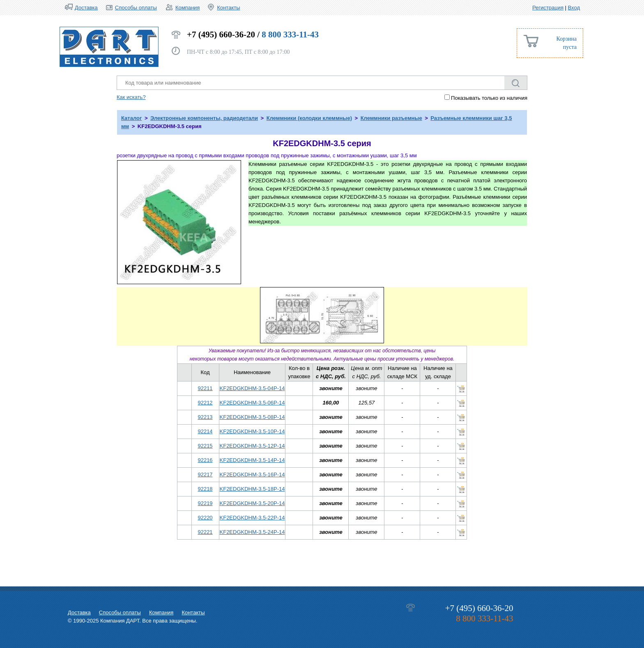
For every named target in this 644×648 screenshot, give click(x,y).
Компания (188, 8)
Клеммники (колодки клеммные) (309, 118)
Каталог (131, 118)
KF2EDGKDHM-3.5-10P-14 (252, 431)
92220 (205, 518)
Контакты (228, 8)
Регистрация (548, 8)
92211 (205, 388)
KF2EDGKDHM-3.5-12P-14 (252, 446)
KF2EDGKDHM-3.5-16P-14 (252, 475)
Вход (574, 8)
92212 (205, 403)
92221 (205, 532)
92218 (205, 489)
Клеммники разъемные (391, 118)
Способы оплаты (136, 8)
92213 (205, 417)
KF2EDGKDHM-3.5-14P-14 (252, 460)
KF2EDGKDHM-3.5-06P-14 (252, 403)
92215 (205, 446)
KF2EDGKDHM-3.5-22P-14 (252, 518)
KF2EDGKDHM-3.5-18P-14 (252, 489)
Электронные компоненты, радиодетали (204, 118)
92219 (205, 503)
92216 (205, 460)
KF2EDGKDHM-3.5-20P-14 (252, 503)
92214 (205, 431)
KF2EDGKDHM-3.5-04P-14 (252, 388)
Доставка (86, 8)
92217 (205, 475)
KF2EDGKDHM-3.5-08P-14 (252, 417)
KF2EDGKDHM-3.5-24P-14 (252, 532)
